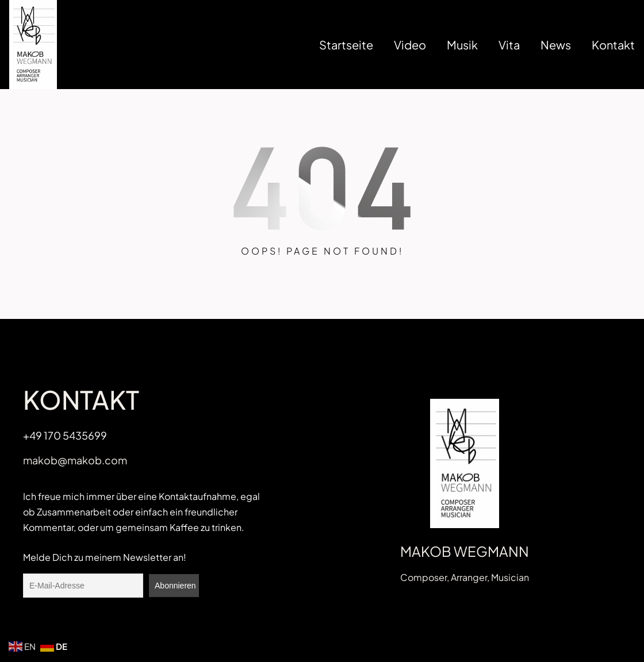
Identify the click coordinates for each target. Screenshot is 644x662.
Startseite (346, 45)
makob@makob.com (75, 460)
